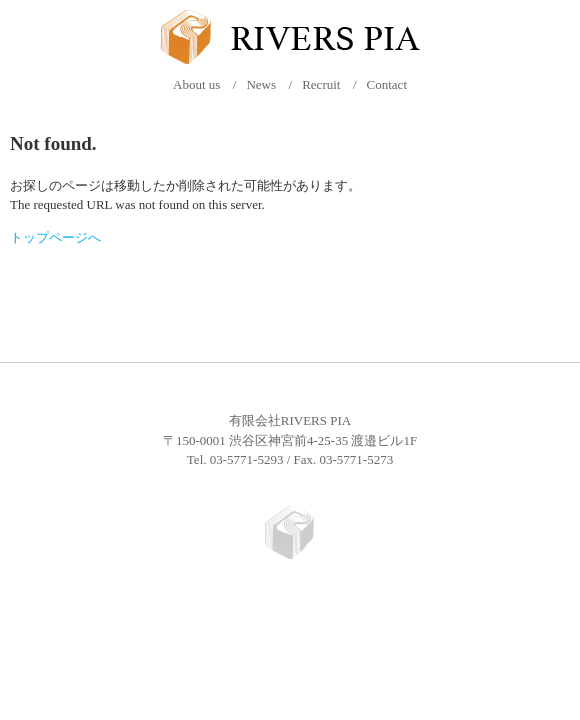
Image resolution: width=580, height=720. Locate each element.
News (261, 84)
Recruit (321, 84)
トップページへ (55, 237)
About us (196, 84)
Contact (387, 84)
